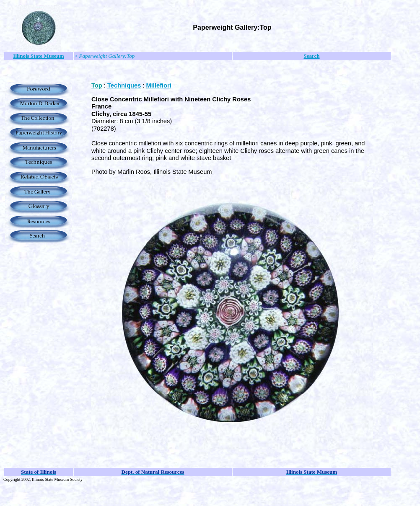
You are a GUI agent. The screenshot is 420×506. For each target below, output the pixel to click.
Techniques (124, 85)
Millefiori (159, 85)
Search (311, 56)
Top (97, 85)
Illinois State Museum (38, 56)
